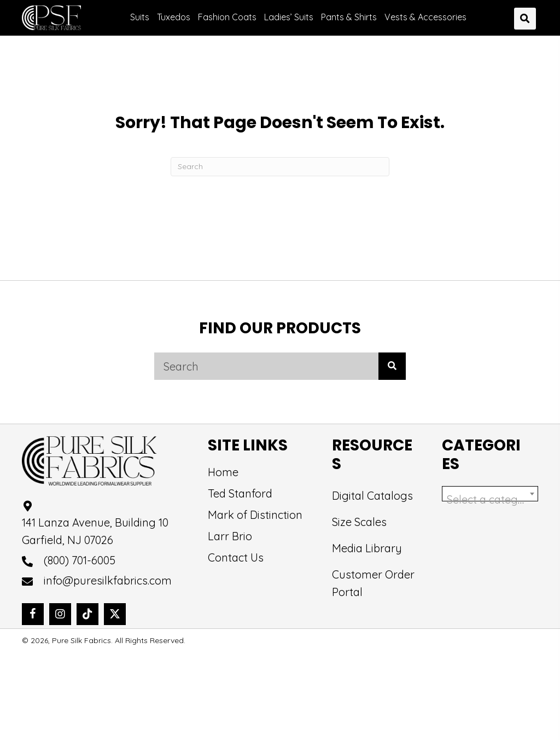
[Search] (280, 167)
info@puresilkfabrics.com (108, 582)
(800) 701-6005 (80, 561)
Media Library (367, 549)
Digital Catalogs (372, 496)
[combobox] (490, 494)
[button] (33, 615)
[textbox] (490, 500)
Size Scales (359, 522)
